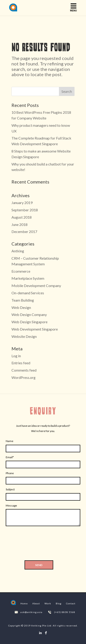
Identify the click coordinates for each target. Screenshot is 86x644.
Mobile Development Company (36, 286)
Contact (71, 603)
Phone (10, 473)
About (36, 603)
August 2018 (22, 217)
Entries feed (21, 363)
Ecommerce (21, 271)
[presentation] (43, 545)
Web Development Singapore (35, 329)
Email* (10, 457)
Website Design (24, 336)
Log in (16, 356)
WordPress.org (24, 377)
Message (11, 506)
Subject (10, 489)
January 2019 (22, 203)
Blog (59, 603)
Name (10, 441)
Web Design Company (29, 314)
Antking (18, 251)
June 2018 (19, 224)
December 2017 (24, 231)
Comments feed (24, 370)
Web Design (21, 307)
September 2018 (25, 210)
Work (48, 603)
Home (24, 603)
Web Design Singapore (29, 322)
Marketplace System (28, 278)
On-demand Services (28, 293)
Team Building (23, 300)
